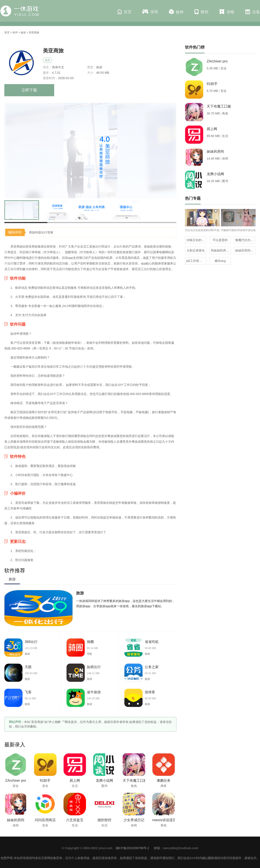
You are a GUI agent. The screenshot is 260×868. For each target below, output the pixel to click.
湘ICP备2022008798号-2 (132, 848)
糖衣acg (220, 261)
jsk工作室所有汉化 (196, 261)
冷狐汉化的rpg (196, 240)
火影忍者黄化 (196, 250)
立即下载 (29, 90)
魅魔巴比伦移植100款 (245, 240)
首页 (125, 12)
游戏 (150, 12)
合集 (253, 12)
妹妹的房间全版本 (245, 250)
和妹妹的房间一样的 (221, 250)
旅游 (23, 33)
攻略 (227, 12)
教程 (201, 12)
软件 (176, 12)
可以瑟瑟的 (220, 240)
